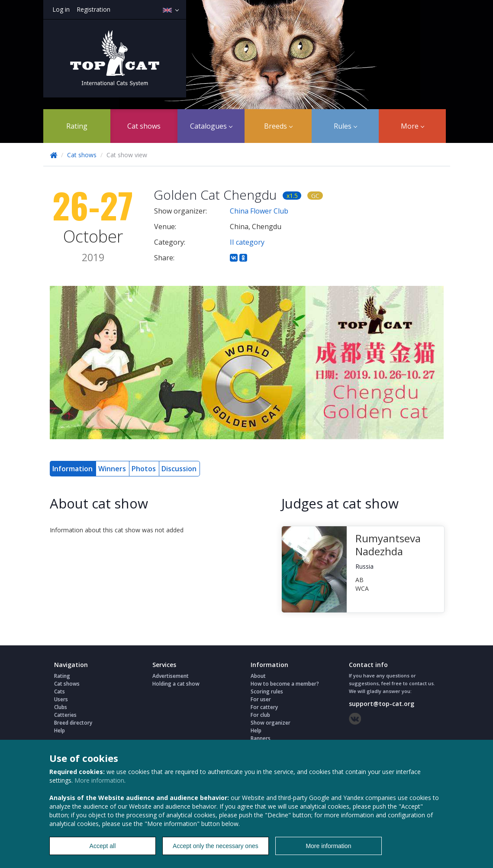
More (412, 126)
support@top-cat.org (382, 704)
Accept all (103, 846)
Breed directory (73, 723)
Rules (345, 126)
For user (261, 699)
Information (72, 469)
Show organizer (271, 723)
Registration (93, 9)
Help (60, 730)
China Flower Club (259, 211)
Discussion (179, 469)
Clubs (61, 707)
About (258, 676)
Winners (112, 469)
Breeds (278, 126)
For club (260, 715)
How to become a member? (285, 684)
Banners (261, 738)
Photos (144, 469)
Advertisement (171, 676)
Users (61, 699)
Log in (61, 9)
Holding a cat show (176, 684)
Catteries (65, 715)
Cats (60, 691)
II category (247, 242)
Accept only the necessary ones (216, 846)
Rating (77, 126)
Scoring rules (267, 691)
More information (99, 780)
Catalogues (211, 126)
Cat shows (144, 126)
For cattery (264, 707)
